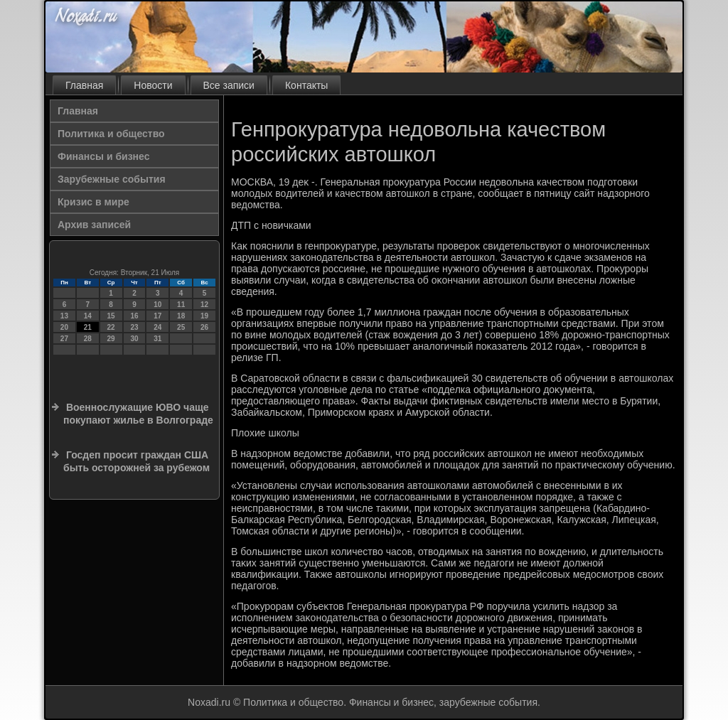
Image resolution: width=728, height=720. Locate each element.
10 (157, 305)
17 (157, 316)
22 (111, 327)
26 (204, 327)
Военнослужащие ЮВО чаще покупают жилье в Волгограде (138, 414)
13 (64, 316)
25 (181, 327)
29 (111, 339)
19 (204, 316)
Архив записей (94, 225)
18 (181, 316)
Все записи (229, 85)
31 (157, 339)
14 (88, 316)
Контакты (306, 85)
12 (204, 305)
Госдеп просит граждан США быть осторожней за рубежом (136, 461)
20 (64, 327)
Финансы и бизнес (103, 156)
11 (181, 305)
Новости (153, 85)
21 (88, 327)
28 (88, 339)
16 (134, 316)
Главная (84, 85)
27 (64, 339)
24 (157, 327)
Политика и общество (111, 134)
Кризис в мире (93, 202)
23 (134, 327)
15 (111, 316)
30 (134, 339)
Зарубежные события (112, 179)
